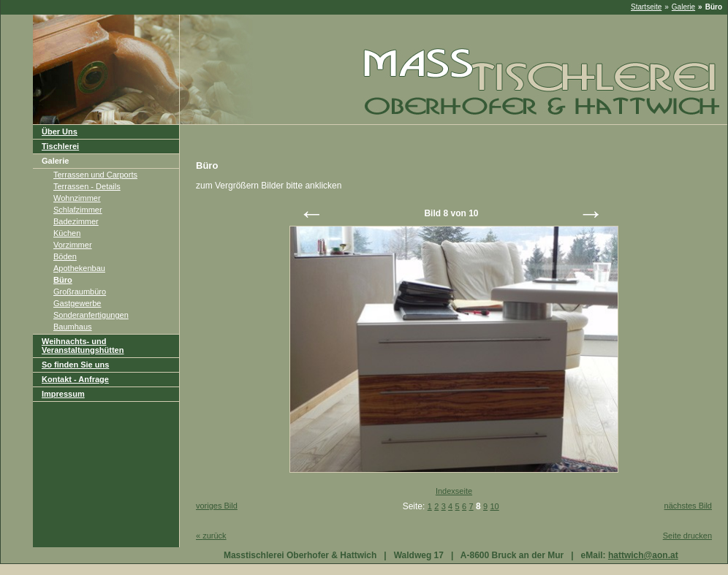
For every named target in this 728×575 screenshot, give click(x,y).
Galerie (683, 7)
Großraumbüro (80, 292)
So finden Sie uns (75, 365)
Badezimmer (76, 221)
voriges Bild (217, 506)
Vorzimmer (73, 245)
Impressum (63, 394)
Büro (63, 280)
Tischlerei (60, 146)
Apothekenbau (79, 268)
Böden (65, 256)
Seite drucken (687, 536)
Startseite (646, 7)
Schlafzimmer (78, 210)
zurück (211, 536)
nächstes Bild (688, 506)
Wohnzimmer (77, 198)
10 (494, 506)
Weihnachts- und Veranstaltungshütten (83, 346)
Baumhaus (73, 327)
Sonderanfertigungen (91, 315)
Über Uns (60, 132)
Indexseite (454, 491)
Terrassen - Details (87, 186)
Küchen (67, 233)
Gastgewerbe (77, 303)
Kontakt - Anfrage (75, 379)
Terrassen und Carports (95, 175)
